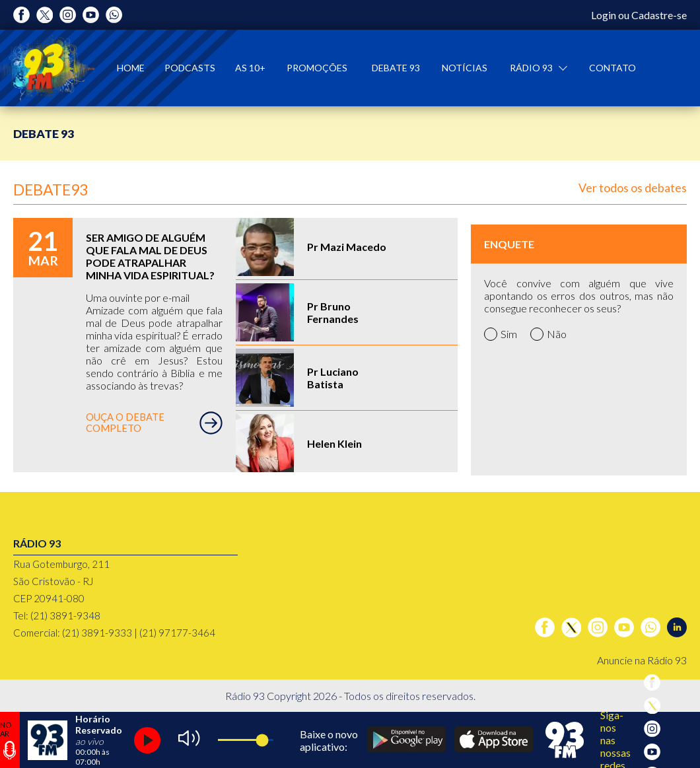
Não (548, 334)
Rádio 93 (532, 68)
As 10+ (250, 68)
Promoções (317, 68)
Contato (612, 68)
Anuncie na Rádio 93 (642, 660)
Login (604, 15)
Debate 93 (396, 68)
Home (131, 68)
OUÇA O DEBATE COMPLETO (154, 423)
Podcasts (190, 68)
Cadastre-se (659, 15)
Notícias (465, 68)
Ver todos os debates (633, 188)
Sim (501, 334)
